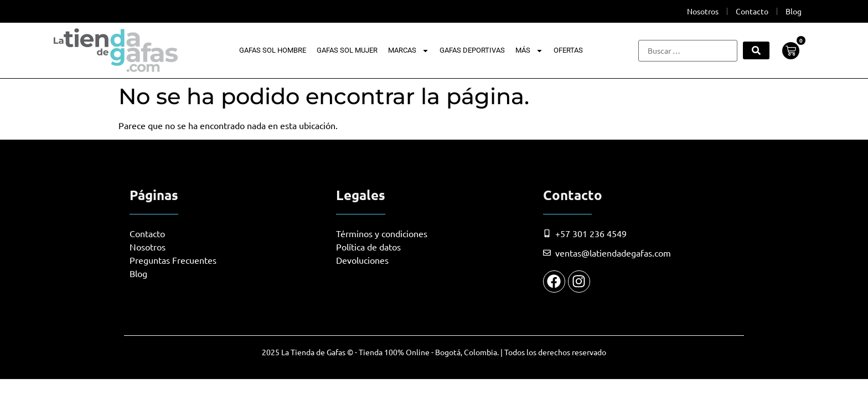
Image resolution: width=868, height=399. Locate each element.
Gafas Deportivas (472, 50)
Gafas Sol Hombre (273, 50)
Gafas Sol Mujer (347, 50)
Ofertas (568, 50)
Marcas (409, 50)
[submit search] (756, 50)
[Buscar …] (688, 51)
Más (529, 50)
